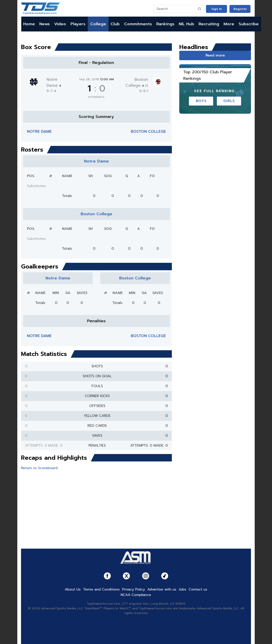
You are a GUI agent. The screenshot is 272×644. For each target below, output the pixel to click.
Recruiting (209, 24)
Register (240, 9)
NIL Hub (186, 24)
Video (60, 24)
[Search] (175, 9)
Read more (215, 55)
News (45, 24)
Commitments (138, 24)
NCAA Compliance (136, 595)
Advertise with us (162, 589)
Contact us (198, 589)
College (98, 24)
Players (78, 24)
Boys (201, 101)
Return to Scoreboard (39, 468)
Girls (229, 101)
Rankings (165, 24)
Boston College (137, 82)
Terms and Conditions (101, 589)
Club (115, 24)
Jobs (182, 589)
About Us (73, 589)
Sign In (217, 9)
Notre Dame (54, 82)
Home (29, 24)
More (229, 24)
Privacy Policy (134, 589)
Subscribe (249, 24)
